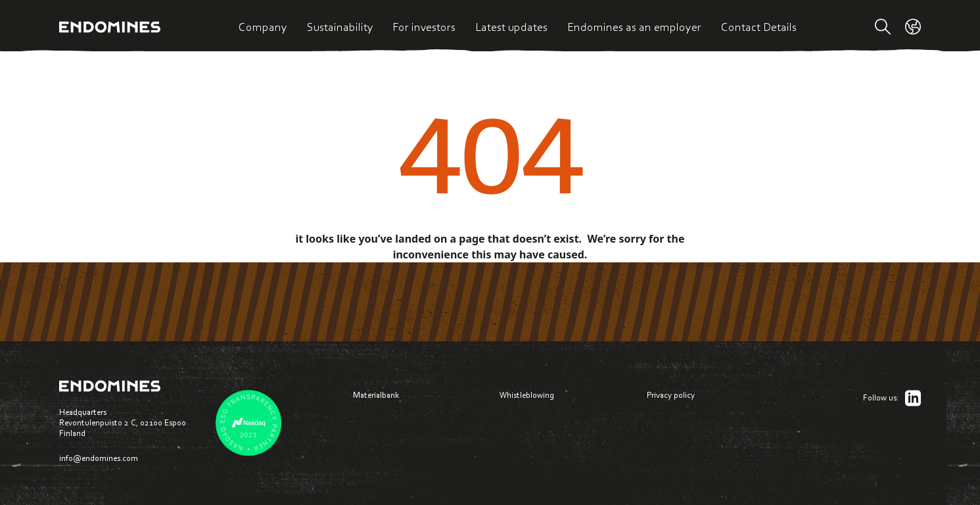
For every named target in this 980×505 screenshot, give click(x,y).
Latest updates (511, 27)
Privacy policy (671, 395)
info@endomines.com (99, 458)
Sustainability (340, 27)
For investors (424, 27)
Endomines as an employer (634, 27)
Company (263, 27)
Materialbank (376, 395)
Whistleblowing (527, 395)
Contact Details (759, 27)
